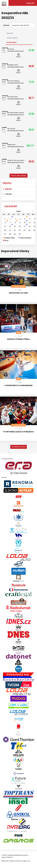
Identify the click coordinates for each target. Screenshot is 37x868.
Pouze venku (11, 42)
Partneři (18, 861)
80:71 (31, 98)
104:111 (30, 146)
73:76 (31, 82)
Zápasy (8, 189)
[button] (19, 176)
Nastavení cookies (8, 861)
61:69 (31, 50)
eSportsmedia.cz (7, 857)
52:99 (31, 114)
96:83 (31, 161)
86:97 (31, 130)
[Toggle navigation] (30, 3)
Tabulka (8, 194)
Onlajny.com (26, 861)
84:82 (31, 66)
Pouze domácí (12, 38)
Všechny (10, 33)
